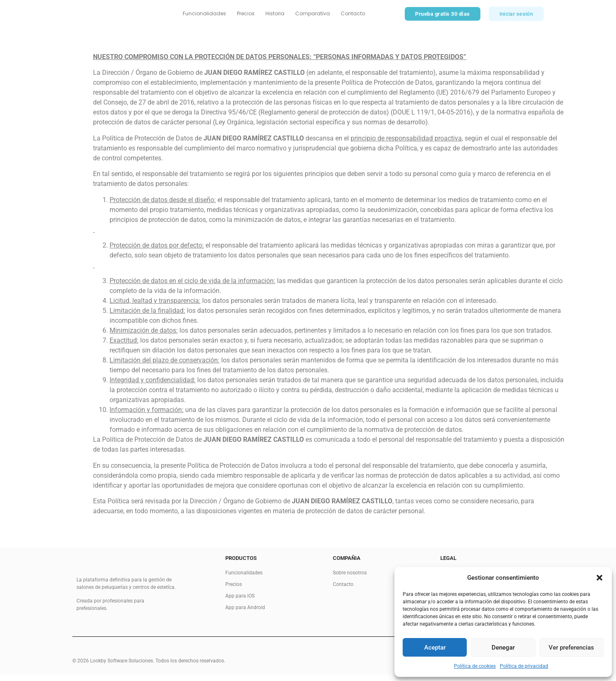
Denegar (503, 648)
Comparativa (313, 17)
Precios (246, 17)
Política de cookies (475, 666)
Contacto (353, 17)
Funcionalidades (204, 17)
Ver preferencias (571, 648)
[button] (599, 578)
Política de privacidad (524, 666)
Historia (275, 17)
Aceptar (435, 648)
